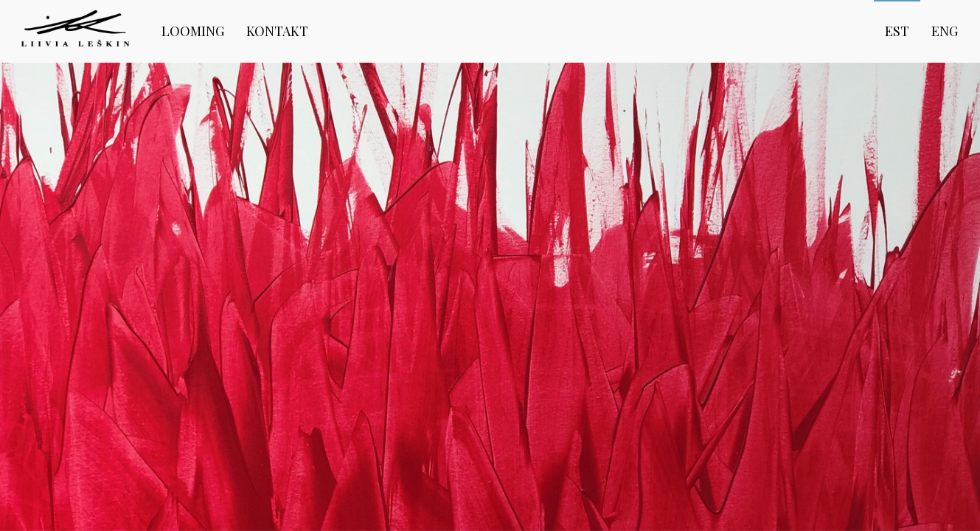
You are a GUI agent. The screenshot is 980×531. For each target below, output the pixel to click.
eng (945, 31)
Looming (193, 31)
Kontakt (277, 31)
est (897, 31)
